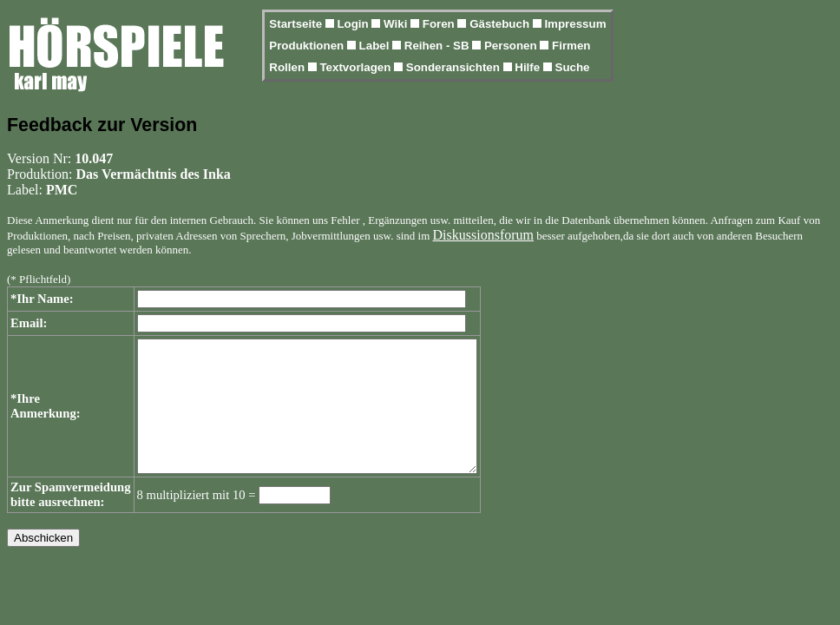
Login (354, 24)
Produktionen (308, 46)
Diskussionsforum (483, 235)
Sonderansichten (455, 67)
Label (376, 46)
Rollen (288, 67)
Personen (512, 46)
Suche (573, 67)
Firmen (571, 46)
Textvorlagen (357, 67)
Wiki (397, 24)
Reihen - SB (439, 46)
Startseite (297, 24)
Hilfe (529, 67)
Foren (440, 24)
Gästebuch (501, 24)
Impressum (575, 24)
